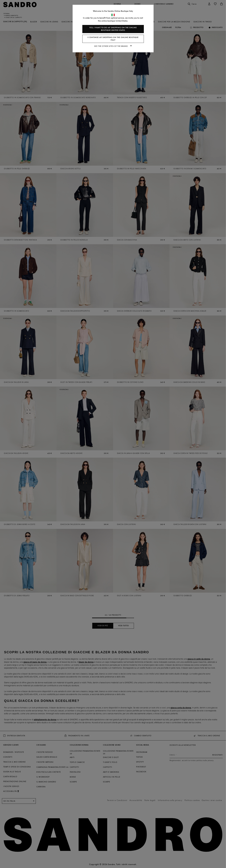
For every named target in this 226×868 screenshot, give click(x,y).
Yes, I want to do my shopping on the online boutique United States (113, 29)
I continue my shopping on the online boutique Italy (113, 39)
